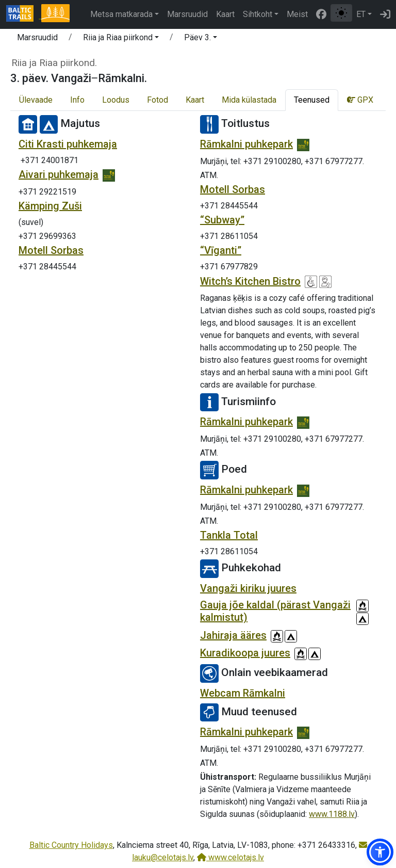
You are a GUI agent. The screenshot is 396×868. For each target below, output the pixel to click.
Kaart (225, 14)
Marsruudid (187, 14)
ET (361, 14)
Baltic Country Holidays (71, 845)
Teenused (312, 100)
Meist (297, 14)
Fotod (158, 100)
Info (77, 100)
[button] (121, 39)
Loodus (116, 100)
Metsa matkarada (121, 14)
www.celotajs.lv (230, 857)
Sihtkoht (258, 14)
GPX (360, 100)
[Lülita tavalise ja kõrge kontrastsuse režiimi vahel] (341, 13)
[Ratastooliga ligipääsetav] (311, 282)
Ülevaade (36, 100)
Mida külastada (249, 100)
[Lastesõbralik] (325, 282)
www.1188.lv (332, 814)
